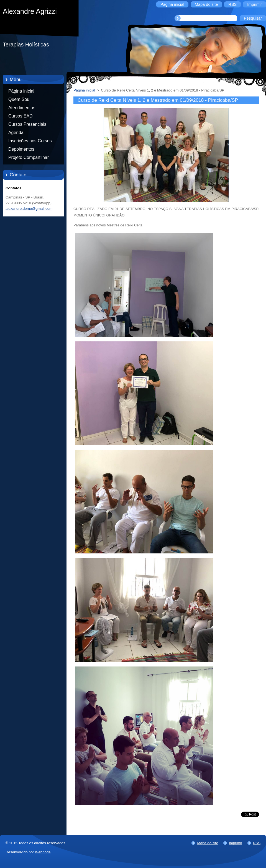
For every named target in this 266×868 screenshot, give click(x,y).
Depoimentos (21, 149)
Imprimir (236, 843)
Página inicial (21, 91)
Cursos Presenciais (27, 124)
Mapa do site (208, 843)
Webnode (43, 852)
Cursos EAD (21, 116)
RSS (257, 843)
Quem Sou (19, 99)
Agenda (16, 133)
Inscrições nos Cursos (30, 141)
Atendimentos (22, 108)
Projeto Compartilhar (29, 157)
